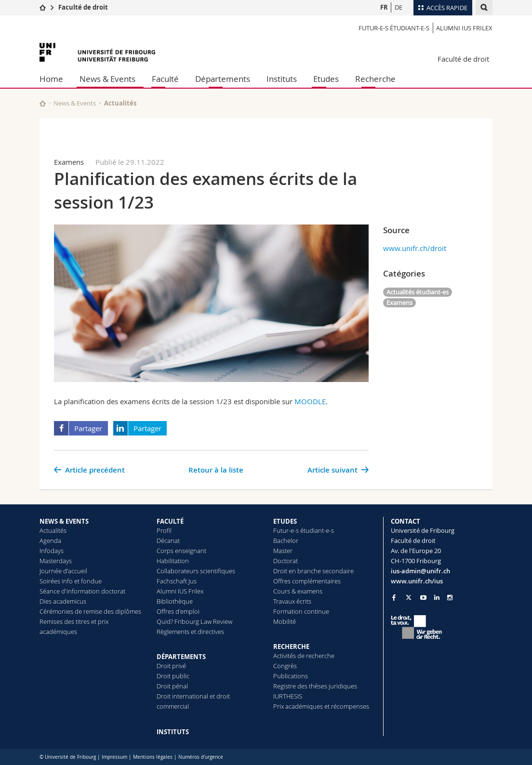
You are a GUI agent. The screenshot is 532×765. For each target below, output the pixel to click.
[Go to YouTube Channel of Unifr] (423, 598)
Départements (223, 79)
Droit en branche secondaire (313, 571)
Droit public (173, 676)
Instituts (282, 79)
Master (283, 551)
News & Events (107, 79)
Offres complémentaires (307, 581)
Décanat (168, 541)
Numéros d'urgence (201, 757)
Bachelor (286, 541)
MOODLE (310, 401)
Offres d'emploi (178, 611)
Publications (291, 676)
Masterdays (56, 561)
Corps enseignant (181, 551)
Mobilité (285, 621)
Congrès (285, 666)
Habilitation (173, 561)
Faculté (165, 79)
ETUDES (285, 521)
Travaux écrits (292, 601)
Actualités (53, 530)
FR (384, 7)
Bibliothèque (175, 601)
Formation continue (301, 611)
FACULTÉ (170, 521)
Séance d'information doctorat (82, 591)
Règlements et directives (190, 632)
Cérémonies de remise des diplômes (90, 611)
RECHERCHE (291, 646)
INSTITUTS (173, 732)
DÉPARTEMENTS (181, 657)
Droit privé (171, 666)
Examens (399, 303)
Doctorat (286, 561)
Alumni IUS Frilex (464, 28)
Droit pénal (172, 686)
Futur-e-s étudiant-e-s (394, 28)
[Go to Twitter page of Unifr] (409, 597)
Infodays (52, 551)
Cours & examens (298, 591)
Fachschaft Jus (177, 581)
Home (51, 79)
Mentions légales (153, 757)
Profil (164, 530)
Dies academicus (63, 601)
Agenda (50, 541)
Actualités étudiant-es (418, 292)
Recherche (375, 79)
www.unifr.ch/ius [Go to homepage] (417, 581)
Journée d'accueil (63, 571)
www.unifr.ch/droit (415, 248)
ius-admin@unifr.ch (420, 571)
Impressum (114, 757)
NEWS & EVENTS (64, 521)
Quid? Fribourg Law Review (194, 621)
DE (399, 7)
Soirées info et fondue (71, 581)
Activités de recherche (304, 656)
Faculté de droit (83, 7)
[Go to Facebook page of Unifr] (394, 597)
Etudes (326, 79)
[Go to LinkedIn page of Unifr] (437, 598)
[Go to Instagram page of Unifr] (450, 598)
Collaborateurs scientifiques (196, 571)
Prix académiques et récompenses (321, 706)
